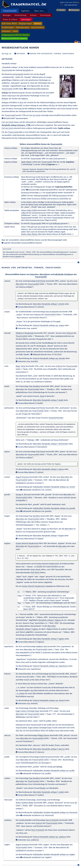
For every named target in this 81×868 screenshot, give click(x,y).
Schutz (33, 15)
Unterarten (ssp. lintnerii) (28, 703)
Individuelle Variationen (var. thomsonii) (38, 815)
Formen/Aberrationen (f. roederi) (31, 795)
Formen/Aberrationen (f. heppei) (31, 539)
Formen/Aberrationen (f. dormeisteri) (32, 447)
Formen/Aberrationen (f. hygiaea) (31, 642)
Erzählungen (8, 27)
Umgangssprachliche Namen (16, 35)
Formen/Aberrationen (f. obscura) (31, 752)
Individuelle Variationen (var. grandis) (37, 511)
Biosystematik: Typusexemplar (15, 118)
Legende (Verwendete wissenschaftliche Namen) (23, 243)
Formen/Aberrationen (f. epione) (31, 472)
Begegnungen (26, 23)
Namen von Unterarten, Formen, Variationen (52, 54)
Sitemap (75, 10)
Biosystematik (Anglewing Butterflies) (43, 190)
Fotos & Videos (10, 19)
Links (15, 31)
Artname (21, 54)
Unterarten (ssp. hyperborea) (29, 669)
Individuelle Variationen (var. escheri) (37, 490)
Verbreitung (20, 15)
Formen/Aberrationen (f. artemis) (31, 307)
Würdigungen (23, 27)
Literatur (6, 31)
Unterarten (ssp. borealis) (28, 361)
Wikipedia (36, 354)
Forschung (45, 15)
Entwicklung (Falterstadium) (37, 89)
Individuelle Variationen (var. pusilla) (36, 773)
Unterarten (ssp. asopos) (27, 328)
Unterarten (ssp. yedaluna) (28, 840)
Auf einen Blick (9, 23)
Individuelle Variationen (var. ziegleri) (37, 857)
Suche (62, 10)
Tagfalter (25, 11)
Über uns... (40, 11)
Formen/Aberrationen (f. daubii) (30, 403)
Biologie (7, 15)
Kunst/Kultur (38, 27)
